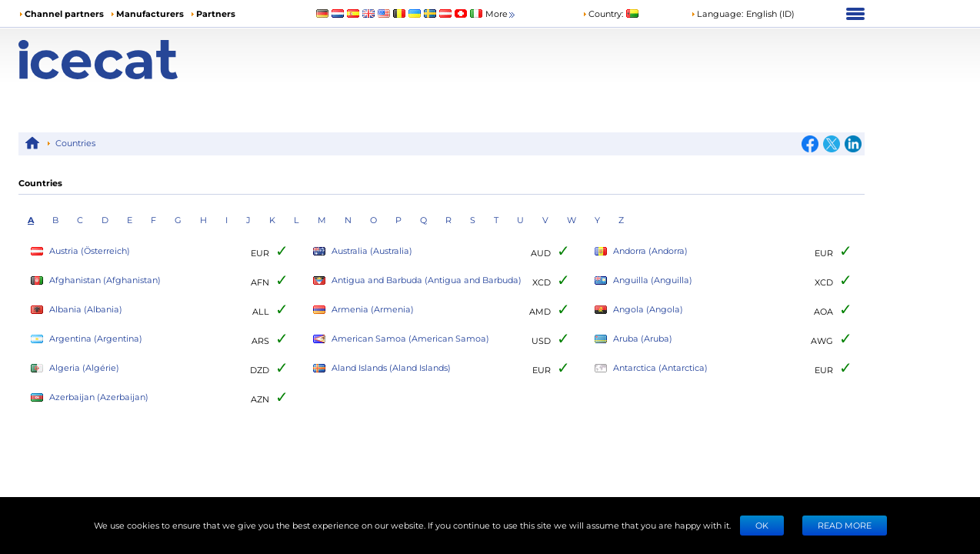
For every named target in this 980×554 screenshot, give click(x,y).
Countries (75, 143)
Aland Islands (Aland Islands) (382, 368)
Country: (603, 13)
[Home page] (124, 60)
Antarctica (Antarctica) (651, 368)
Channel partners (64, 13)
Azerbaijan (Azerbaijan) (90, 397)
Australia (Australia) (363, 251)
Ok (762, 525)
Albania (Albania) (77, 310)
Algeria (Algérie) (75, 368)
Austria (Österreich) (80, 251)
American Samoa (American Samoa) (401, 339)
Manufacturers (150, 13)
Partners (216, 13)
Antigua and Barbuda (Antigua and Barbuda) (417, 280)
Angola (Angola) (639, 310)
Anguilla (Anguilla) (643, 280)
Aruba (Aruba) (633, 339)
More (501, 14)
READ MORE (845, 525)
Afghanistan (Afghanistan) (96, 280)
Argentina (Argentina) (87, 339)
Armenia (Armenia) (363, 310)
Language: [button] (717, 13)
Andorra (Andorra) (641, 251)
